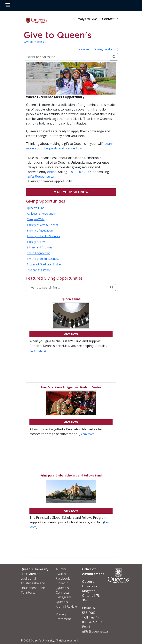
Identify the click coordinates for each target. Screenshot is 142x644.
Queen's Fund (36, 208)
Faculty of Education (40, 230)
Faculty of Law (36, 242)
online (52, 172)
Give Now (71, 334)
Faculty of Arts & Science (43, 225)
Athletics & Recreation (41, 214)
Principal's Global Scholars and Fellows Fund (71, 475)
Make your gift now (71, 192)
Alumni (61, 569)
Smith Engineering (38, 253)
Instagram (63, 597)
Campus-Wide (36, 219)
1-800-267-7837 (79, 172)
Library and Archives (40, 247)
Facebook (63, 578)
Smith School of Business (43, 259)
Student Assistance (39, 270)
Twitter (61, 574)
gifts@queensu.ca (41, 176)
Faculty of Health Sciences (43, 236)
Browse (84, 49)
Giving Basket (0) (106, 49)
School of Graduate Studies (44, 264)
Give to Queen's (34, 42)
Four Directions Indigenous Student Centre (71, 387)
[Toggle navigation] (8, 5)
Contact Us (110, 19)
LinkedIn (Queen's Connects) (63, 588)
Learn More (38, 351)
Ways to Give (88, 19)
